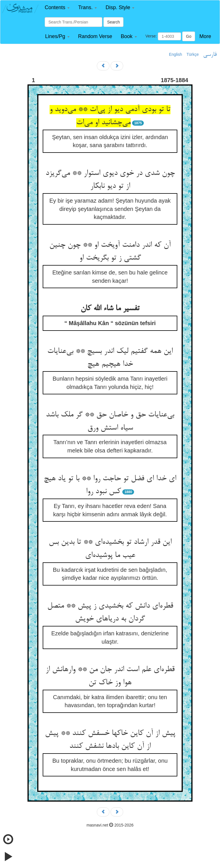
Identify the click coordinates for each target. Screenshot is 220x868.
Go (189, 36)
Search (113, 22)
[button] (57, 8)
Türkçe (193, 54)
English (176, 54)
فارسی (210, 55)
